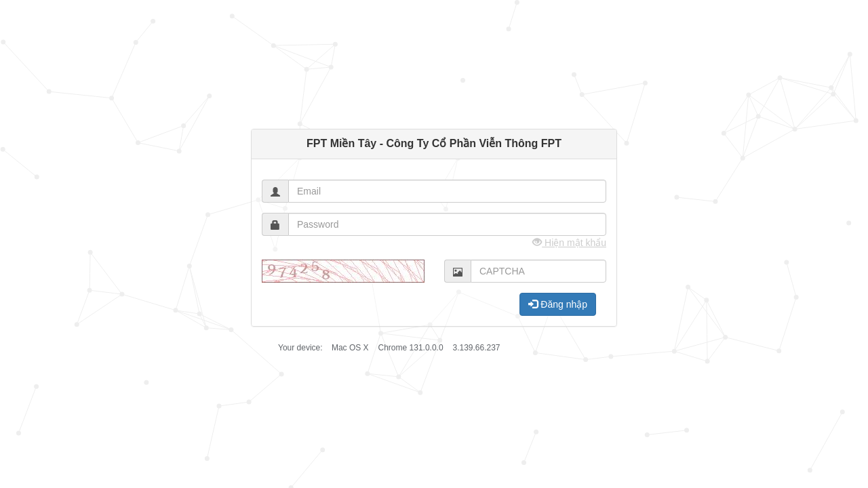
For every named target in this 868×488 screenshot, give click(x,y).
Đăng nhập (558, 304)
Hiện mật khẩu (569, 243)
